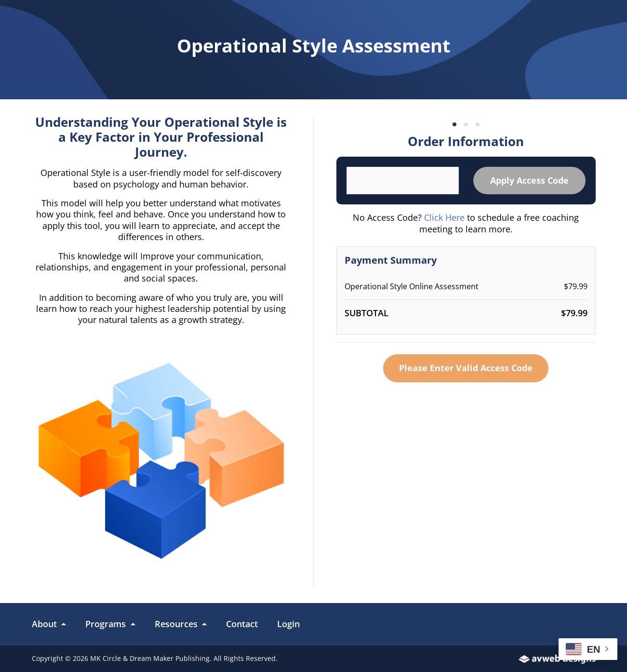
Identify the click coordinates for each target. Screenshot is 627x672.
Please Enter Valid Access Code (466, 368)
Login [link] (288, 624)
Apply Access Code (529, 180)
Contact (242, 624)
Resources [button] (177, 624)
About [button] (46, 624)
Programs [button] (107, 624)
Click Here (444, 217)
